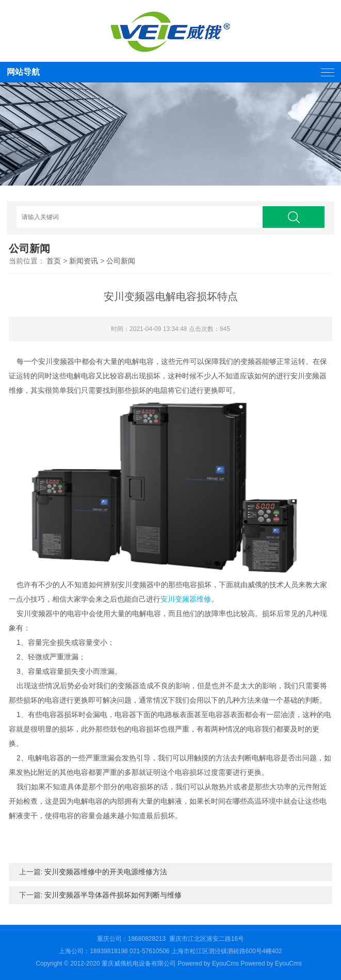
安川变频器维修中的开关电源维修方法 (106, 872)
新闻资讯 (84, 261)
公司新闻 (121, 261)
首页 (54, 261)
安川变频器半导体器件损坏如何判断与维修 (113, 895)
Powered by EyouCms (270, 964)
